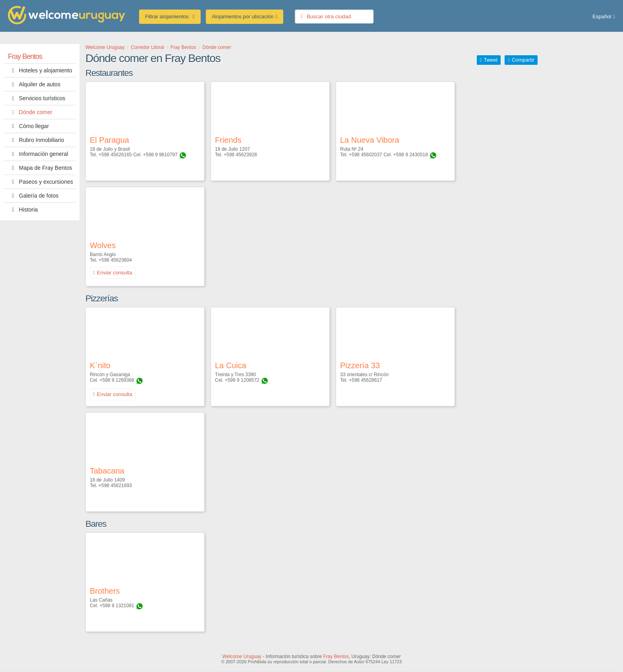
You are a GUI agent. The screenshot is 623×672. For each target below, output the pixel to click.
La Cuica (231, 365)
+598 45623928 (240, 155)
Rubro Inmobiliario (36, 140)
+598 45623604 (115, 260)
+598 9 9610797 (160, 155)
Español (602, 17)
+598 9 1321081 (117, 606)
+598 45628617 (366, 380)
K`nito (100, 365)
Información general (38, 154)
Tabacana (107, 471)
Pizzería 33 (360, 365)
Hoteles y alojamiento (40, 70)
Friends (228, 140)
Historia (23, 210)
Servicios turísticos (37, 98)
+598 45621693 (115, 486)
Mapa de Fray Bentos (40, 168)
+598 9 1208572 (242, 380)
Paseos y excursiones (41, 182)
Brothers (105, 591)
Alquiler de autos (34, 84)
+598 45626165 (115, 155)
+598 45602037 (366, 155)
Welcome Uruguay (242, 656)
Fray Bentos (25, 56)
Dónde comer (30, 112)
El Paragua (109, 140)
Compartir (523, 60)
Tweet (490, 60)
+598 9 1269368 (117, 380)
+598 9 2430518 (411, 155)
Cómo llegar (28, 126)
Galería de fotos (33, 196)
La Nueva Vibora (370, 140)
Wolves (103, 245)
